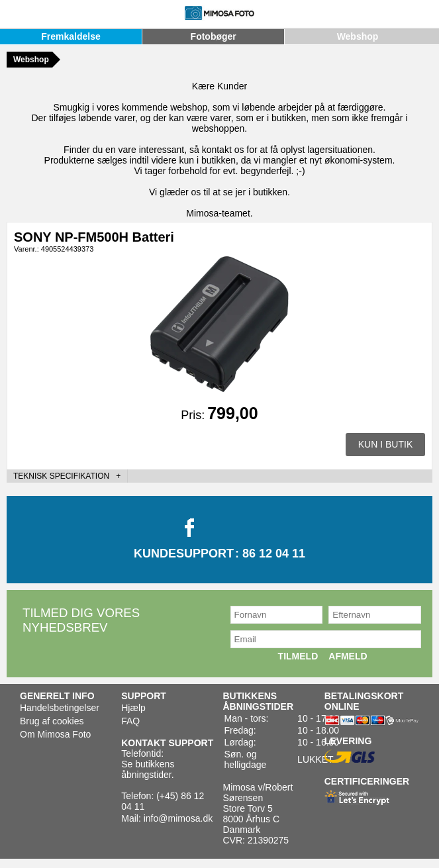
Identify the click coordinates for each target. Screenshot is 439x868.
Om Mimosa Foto (55, 734)
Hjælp (133, 708)
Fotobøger (214, 36)
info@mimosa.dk (178, 818)
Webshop (358, 36)
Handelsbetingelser (60, 708)
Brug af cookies (52, 721)
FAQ (130, 721)
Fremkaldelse (71, 36)
